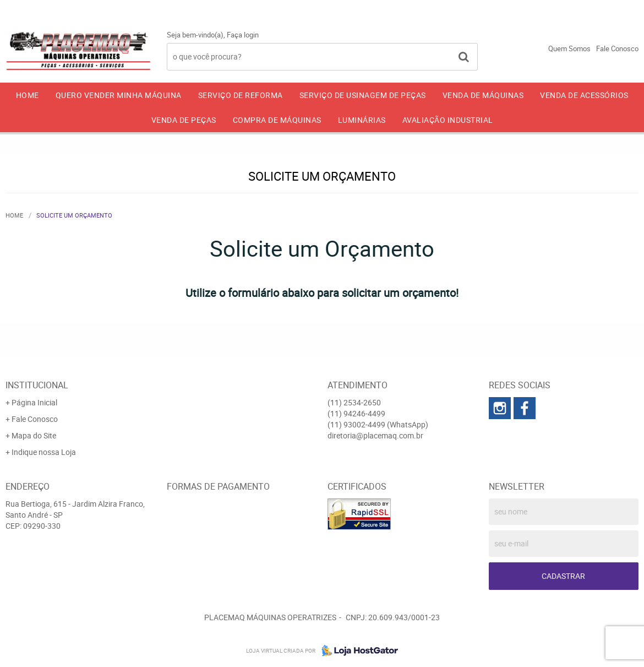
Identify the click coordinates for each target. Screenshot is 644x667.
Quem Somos (569, 48)
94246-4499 (522, 8)
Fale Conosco (617, 48)
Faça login (243, 35)
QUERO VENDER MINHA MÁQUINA (119, 95)
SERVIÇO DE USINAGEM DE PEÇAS (363, 95)
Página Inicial (34, 402)
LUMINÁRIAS (362, 120)
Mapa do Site (34, 435)
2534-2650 (438, 8)
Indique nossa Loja (44, 452)
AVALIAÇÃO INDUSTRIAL (448, 120)
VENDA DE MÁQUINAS (483, 95)
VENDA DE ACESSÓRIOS (584, 95)
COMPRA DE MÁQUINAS (277, 120)
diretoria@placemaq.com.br (375, 435)
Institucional (37, 385)
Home (28, 95)
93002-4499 (608, 8)
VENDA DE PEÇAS (184, 120)
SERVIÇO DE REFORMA (241, 95)
